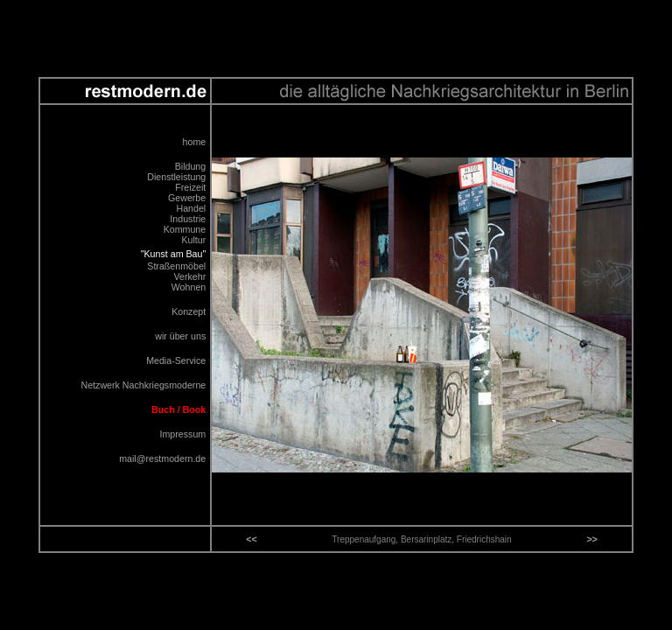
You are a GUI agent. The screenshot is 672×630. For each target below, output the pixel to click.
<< (251, 539)
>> (591, 539)
